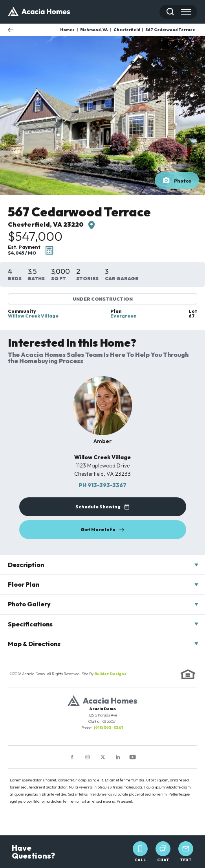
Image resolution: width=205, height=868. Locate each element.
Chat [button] (163, 852)
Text (186, 852)
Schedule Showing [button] (98, 507)
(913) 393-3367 (109, 728)
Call (140, 852)
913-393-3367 (102, 485)
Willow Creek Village (33, 316)
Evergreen (124, 316)
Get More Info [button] (98, 529)
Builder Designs (110, 674)
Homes (67, 30)
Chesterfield (127, 30)
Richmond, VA (94, 30)
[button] (170, 12)
